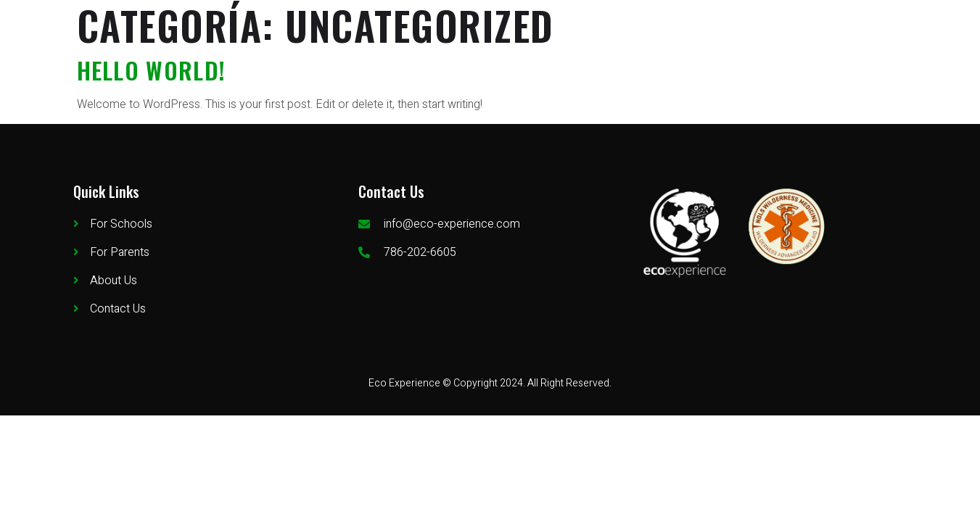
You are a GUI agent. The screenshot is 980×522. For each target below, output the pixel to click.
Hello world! (152, 70)
